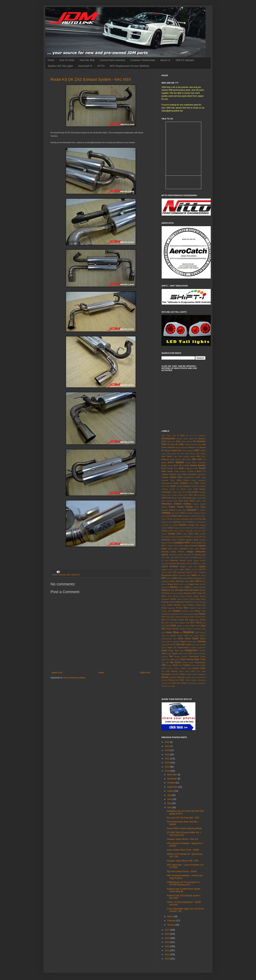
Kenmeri (172, 563)
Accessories (168, 438)
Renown (198, 617)
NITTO (101, 66)
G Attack (190, 522)
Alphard (171, 447)
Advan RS (193, 439)
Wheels (165, 677)
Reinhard (185, 617)
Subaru (188, 644)
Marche (189, 572)
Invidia (180, 555)
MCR (175, 575)
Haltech (174, 540)
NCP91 (203, 584)
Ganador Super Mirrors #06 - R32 (182, 861)
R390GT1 (193, 608)
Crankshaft (166, 492)
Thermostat (194, 656)
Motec (187, 581)
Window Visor (191, 677)
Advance (202, 439)
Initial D (176, 549)
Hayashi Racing (167, 543)
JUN (176, 557)
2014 (167, 942)
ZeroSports (201, 683)
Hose (204, 543)
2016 (167, 934)
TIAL (168, 660)
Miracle (185, 578)
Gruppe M (174, 537)
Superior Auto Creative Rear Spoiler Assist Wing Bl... (184, 890)
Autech (203, 454)
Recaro (202, 614)
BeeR (172, 459)
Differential (166, 498)
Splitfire (188, 639)
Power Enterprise (176, 602)
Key (178, 563)
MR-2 (193, 581)
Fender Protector (193, 513)
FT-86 (167, 519)
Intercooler (200, 552)
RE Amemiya (185, 614)
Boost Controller (199, 463)
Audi (198, 454)
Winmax (165, 680)
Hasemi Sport (192, 540)
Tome (177, 660)
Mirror (191, 578)
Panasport (165, 599)
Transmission (200, 662)
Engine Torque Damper (181, 507)
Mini (180, 578)
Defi (196, 495)
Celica (186, 480)
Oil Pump (165, 593)
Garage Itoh (193, 525)
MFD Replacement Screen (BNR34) (129, 66)
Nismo (174, 587)
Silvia (176, 632)
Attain (187, 454)
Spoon (203, 639)
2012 (167, 950)
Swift (163, 653)
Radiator (177, 611)
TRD (164, 665)
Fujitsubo (177, 522)
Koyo (183, 563)
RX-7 (193, 623)
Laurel (190, 566)
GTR (204, 537)
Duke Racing (167, 501)
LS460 (169, 572)
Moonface (180, 581)
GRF (185, 534)
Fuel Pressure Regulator (179, 519)
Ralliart (198, 611)
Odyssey (202, 587)
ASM (169, 454)
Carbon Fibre (176, 477)
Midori (169, 578)
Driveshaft (202, 498)
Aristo (203, 451)
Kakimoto (174, 560)
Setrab (198, 629)
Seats (169, 629)
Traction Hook (187, 663)
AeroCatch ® (85, 66)
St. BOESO (175, 642)
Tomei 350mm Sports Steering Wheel (184, 828)
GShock (181, 537)
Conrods (202, 486)
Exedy (179, 510)
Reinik (192, 617)
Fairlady (166, 513)
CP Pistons (181, 489)
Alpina (178, 447)
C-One (190, 471)
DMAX (180, 498)
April (170, 807)
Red (163, 617)
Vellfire (203, 668)
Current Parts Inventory (112, 60)
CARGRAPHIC (189, 477)
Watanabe (175, 674)
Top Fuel (165, 663)
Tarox (185, 654)
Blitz (194, 459)
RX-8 (199, 623)
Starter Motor (192, 642)
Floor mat (177, 516)
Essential (165, 510)
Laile (204, 564)
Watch (183, 674)
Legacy (202, 566)
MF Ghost (202, 575)
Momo (172, 581)
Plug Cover (201, 599)
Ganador (183, 525)
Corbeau (165, 489)
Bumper (183, 471)
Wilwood (181, 677)
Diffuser (174, 498)
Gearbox (202, 528)
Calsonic (172, 474)
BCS (204, 456)
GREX (179, 534)
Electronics (167, 504)
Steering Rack (167, 645)
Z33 (170, 683)
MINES (175, 578)
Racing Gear (167, 611)
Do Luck (187, 498)
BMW (200, 459)
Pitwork (192, 599)
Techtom (165, 657)
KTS (200, 564)
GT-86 (187, 537)
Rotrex (197, 620)
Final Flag (165, 516)
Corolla (172, 489)
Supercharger (183, 647)
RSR (177, 623)
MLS (204, 578)
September (173, 787)
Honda (193, 543)
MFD (164, 578)
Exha (184, 510)
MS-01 (164, 584)
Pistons (185, 599)
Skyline (188, 632)
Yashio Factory (191, 680)
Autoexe (186, 456)
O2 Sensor (194, 587)
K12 (204, 558)
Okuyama (187, 593)
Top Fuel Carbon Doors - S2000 (182, 872)
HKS (187, 542)
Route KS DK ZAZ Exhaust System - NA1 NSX (91, 79)
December (172, 775)
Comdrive (195, 486)
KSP (195, 563)
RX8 (204, 623)
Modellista (165, 581)
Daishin (181, 495)
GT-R (199, 537)
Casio (203, 477)
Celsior (193, 480)
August (171, 791)
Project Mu (201, 605)
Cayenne (165, 480)
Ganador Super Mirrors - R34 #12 (182, 839)
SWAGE (202, 651)
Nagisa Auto (194, 584)
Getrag (164, 531)
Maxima (202, 572)
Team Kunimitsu (199, 654)
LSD (174, 572)
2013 (167, 946)
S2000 (173, 626)
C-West (198, 471)
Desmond (202, 495)
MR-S (198, 581)
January (171, 925)
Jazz (204, 555)
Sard (192, 626)
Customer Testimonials (143, 60)
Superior (193, 648)
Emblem (178, 504)
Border (164, 465)
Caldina (165, 474)
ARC (197, 450)
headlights (179, 543)
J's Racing (196, 555)
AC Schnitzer (200, 435)
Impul (164, 549)
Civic (196, 483)
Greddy (171, 534)
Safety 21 (180, 626)
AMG (197, 447)
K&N (200, 558)
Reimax (179, 617)
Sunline (203, 645)
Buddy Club (173, 471)
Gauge (177, 528)
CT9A (189, 492)
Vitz (163, 671)
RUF (188, 623)
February (172, 921)
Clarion (203, 483)
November (172, 779)
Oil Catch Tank (182, 590)
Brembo (202, 465)
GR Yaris (202, 531)
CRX (179, 492)
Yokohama (202, 680)
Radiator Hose (188, 611)
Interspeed (173, 555)
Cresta (174, 492)
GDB (188, 528)
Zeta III (164, 686)
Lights (187, 569)
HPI (163, 546)
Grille (197, 534)
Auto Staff (178, 456)
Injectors (184, 549)
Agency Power (186, 441)
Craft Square (199, 489)
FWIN (184, 522)
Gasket (170, 528)
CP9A (190, 489)
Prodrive (191, 605)
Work (182, 680)
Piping (179, 599)
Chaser (176, 483)
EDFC (198, 501)
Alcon (199, 444)
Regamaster (170, 617)
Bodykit (180, 462)
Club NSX (165, 486)
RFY (204, 617)
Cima (191, 483)
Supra (164, 650)
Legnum (165, 569)
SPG (175, 639)
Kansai (182, 560)
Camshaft (192, 474)
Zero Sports (182, 683)
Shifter (169, 633)
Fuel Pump (193, 519)
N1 (186, 584)
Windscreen (201, 677)
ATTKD (193, 454)
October (171, 783)
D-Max (174, 495)
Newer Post (57, 673)
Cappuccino (201, 474)
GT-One (193, 537)
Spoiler (196, 639)
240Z (163, 435)
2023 (167, 750)
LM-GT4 (202, 569)
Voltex (181, 671)
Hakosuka (166, 540)
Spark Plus (188, 636)
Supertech (202, 648)
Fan (173, 513)
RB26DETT (175, 614)
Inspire (191, 549)
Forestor (193, 516)
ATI (179, 454)
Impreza (202, 546)
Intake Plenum (178, 552)
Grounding (165, 537)
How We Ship (87, 60)
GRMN (203, 534)
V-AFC (170, 668)
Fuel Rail (202, 519)
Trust (175, 665)
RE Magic (194, 614)
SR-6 (163, 642)
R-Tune (179, 608)
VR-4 (193, 671)
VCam (189, 668)
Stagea (183, 641)
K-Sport (194, 557)
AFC (173, 441)
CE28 (172, 480)
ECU (192, 501)
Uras (203, 665)
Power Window (174, 605)
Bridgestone (189, 468)
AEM (169, 441)
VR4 (199, 671)
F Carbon (202, 510)
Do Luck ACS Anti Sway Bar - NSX (183, 818)
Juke (172, 558)
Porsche (165, 602)
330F (169, 435)
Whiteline (173, 677)
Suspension (191, 650)
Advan (185, 439)
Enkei (197, 507)
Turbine (187, 665)
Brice (176, 468)
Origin (200, 593)
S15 (168, 626)
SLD (197, 633)
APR (184, 451)
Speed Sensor (200, 636)
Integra (190, 552)
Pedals (173, 599)
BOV (176, 465)
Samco (187, 626)
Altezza (191, 447)
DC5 (191, 495)
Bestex (178, 459)
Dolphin (194, 498)
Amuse (202, 447)
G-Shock (165, 525)
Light (182, 569)
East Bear (184, 501)
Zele (174, 683)
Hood (199, 543)
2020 (167, 763)
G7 (170, 525)
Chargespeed (167, 483)
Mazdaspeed (167, 575)
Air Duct (171, 444)
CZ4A (169, 495)
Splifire (181, 639)
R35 (186, 608)
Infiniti (170, 549)
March (171, 917)
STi (174, 644)
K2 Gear (165, 561)
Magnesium (181, 572)
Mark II (196, 572)
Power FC (189, 602)
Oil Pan (202, 590)
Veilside (196, 668)
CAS (198, 477)
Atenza (174, 454)
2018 (167, 771)
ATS (182, 454)
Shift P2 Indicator (185, 60)
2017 (167, 930)
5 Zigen (181, 435)
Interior (165, 555)
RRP (167, 623)
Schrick (198, 626)
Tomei (183, 659)
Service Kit (191, 629)
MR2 (204, 581)
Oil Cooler (194, 590)
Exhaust (62, 575)
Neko (163, 587)
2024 (167, 746)
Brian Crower (167, 468)
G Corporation (200, 522)
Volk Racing (171, 671)
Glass (182, 531)
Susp (182, 651)
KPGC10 (189, 564)
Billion (184, 459)
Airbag (187, 444)
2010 (167, 959)
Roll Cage (189, 620)
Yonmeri (165, 683)
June (170, 799)
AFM (178, 441)
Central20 (202, 480)
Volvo (187, 671)
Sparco (180, 636)
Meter (194, 575)
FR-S (199, 516)
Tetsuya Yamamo (181, 657)
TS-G (180, 665)
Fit (170, 516)
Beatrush (165, 459)
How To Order (67, 60)
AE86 (164, 441)
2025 (167, 742)
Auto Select (167, 456)
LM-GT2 (194, 569)
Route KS (76, 575)
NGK (168, 587)
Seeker (182, 629)
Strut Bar (180, 644)
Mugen (170, 584)
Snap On (165, 636)
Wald (204, 671)
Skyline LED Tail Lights (60, 66)
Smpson (202, 633)
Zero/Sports (192, 683)
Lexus (176, 569)
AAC (191, 435)
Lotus (163, 572)
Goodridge (189, 531)
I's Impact (169, 546)
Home (51, 60)
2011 (167, 955)
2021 (167, 759)
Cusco (195, 492)
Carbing (165, 477)
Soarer (173, 636)
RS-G (172, 623)
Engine (196, 504)
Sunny (164, 648)
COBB (179, 486)
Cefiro (179, 480)
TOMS (203, 659)
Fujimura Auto (167, 522)
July (169, 795)
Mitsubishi (198, 578)
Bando (193, 456)
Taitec (180, 654)
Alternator (184, 447)
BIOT (189, 459)
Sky (181, 633)
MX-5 (176, 584)
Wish (177, 680)
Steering (202, 641)
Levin (171, 569)
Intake (197, 549)
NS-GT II (181, 587)
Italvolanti (187, 555)
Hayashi (202, 540)
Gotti (195, 531)
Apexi (174, 451)
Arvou (164, 454)
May (170, 803)
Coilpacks (186, 486)
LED (196, 566)
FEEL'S (183, 513)
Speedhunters (167, 639)
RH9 (163, 620)
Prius (184, 605)
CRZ (184, 492)
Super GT (172, 647)
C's (204, 471)
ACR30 (179, 439)
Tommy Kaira (193, 659)
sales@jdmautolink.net (172, 111)
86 (187, 435)
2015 (167, 938)
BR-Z (181, 465)
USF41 (164, 668)
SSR (168, 642)
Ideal (176, 546)
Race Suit (201, 608)
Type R (198, 665)
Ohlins (164, 590)
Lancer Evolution (170, 566)
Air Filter (179, 444)
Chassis (184, 483)
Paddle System (199, 596)
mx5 (181, 584)
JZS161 (187, 558)
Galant (175, 525)
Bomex (188, 463)
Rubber (182, 623)
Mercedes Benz (184, 575)
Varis (184, 668)
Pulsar (164, 608)
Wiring (171, 680)
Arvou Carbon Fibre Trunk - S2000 (183, 850)
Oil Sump (174, 593)
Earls (176, 501)
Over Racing (173, 596)
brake (187, 465)
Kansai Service (193, 561)
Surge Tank (173, 650)
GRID (191, 534)
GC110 (182, 528)
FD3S (177, 513)
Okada (180, 593)
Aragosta (190, 451)
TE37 (190, 653)
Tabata (175, 653)
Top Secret (175, 662)
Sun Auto (196, 645)
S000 (163, 626)
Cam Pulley (182, 474)
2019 (167, 767)
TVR (193, 665)
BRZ (196, 468)
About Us (165, 60)
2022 (167, 755)
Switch (169, 654)
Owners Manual (186, 596)
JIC (168, 557)
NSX (68, 575)
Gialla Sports (173, 531)
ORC (194, 593)
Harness (181, 540)
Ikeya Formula (191, 546)
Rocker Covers (177, 620)
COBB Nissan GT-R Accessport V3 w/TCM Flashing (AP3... (183, 883)
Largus (183, 566)
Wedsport (202, 674)
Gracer (164, 534)
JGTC (164, 558)
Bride (181, 468)
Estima (172, 510)
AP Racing (166, 451)
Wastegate (166, 674)
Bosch (171, 466)
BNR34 (171, 462)
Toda (172, 659)
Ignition (181, 546)
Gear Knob (194, 528)
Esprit (203, 507)
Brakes (194, 465)
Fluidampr (185, 516)
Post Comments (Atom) (74, 678)
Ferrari (203, 513)
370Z (174, 435)
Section (176, 629)
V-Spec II (177, 668)
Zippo (173, 686)
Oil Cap (171, 590)
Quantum (172, 608)
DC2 (186, 495)
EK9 (204, 501)
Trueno (169, 665)
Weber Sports (192, 674)
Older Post (145, 673)
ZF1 (169, 686)
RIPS (168, 620)
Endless (187, 504)
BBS (199, 456)
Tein (171, 656)
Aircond (193, 444)
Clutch (173, 486)
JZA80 (181, 558)
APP (180, 451)
